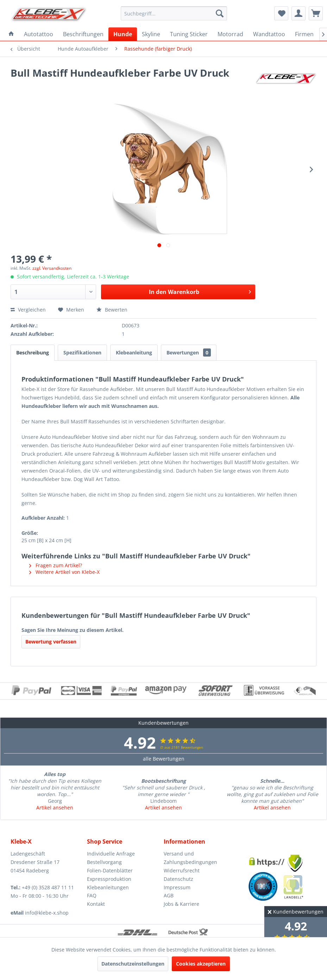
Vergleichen (28, 310)
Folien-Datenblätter (110, 870)
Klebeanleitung (134, 353)
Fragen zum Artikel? (56, 565)
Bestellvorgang (104, 862)
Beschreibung (33, 353)
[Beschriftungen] (83, 34)
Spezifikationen (82, 353)
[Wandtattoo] (269, 34)
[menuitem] (174, 13)
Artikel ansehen (55, 808)
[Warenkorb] (316, 13)
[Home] (11, 34)
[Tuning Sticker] (189, 34)
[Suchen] (220, 13)
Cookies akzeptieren (201, 964)
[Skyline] (151, 34)
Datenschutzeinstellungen (133, 964)
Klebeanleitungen (108, 887)
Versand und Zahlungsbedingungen (190, 858)
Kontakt (96, 904)
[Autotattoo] (39, 34)
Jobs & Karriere (181, 904)
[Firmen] (304, 34)
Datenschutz (178, 879)
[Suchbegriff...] (174, 13)
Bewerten (112, 310)
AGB (169, 895)
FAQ (92, 895)
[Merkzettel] (281, 13)
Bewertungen (189, 353)
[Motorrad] (230, 34)
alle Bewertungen (164, 759)
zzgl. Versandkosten (52, 268)
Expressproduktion (109, 879)
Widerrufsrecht (182, 870)
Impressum (177, 887)
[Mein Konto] (298, 13)
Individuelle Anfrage (111, 854)
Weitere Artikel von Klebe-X (64, 572)
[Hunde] (123, 34)
